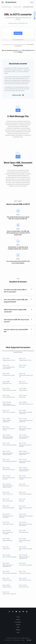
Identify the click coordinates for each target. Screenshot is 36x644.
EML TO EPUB (23, 578)
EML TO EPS (22, 563)
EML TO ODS (6, 443)
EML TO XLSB (23, 435)
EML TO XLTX (23, 443)
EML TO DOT (23, 476)
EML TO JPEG (23, 365)
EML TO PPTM (6, 531)
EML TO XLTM (6, 451)
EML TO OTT (23, 492)
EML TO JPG (6, 365)
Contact (23, 640)
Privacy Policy (19, 46)
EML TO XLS (6, 427)
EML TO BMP (6, 382)
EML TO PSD (6, 389)
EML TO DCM (23, 395)
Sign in (32, 2)
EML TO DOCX (6, 476)
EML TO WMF (23, 389)
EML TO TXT (6, 499)
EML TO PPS (22, 506)
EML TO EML (22, 531)
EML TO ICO (22, 382)
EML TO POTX (23, 522)
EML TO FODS (23, 460)
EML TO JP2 (6, 410)
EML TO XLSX (23, 427)
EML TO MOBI (6, 585)
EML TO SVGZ (23, 419)
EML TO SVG (6, 592)
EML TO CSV (6, 460)
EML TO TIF (22, 359)
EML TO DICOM (7, 402)
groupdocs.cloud (24, 23)
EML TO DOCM (23, 468)
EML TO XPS (6, 571)
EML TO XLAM (23, 451)
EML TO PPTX (6, 514)
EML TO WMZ (6, 419)
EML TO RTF (22, 484)
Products (18, 619)
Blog (18, 627)
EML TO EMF (6, 395)
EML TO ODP (22, 514)
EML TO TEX (22, 571)
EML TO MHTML (23, 555)
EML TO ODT (6, 492)
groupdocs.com (16, 23)
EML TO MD (22, 499)
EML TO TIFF (6, 359)
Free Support (18, 622)
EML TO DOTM (7, 484)
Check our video (17, 95)
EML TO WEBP (23, 402)
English (30, 640)
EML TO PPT (6, 506)
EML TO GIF (22, 374)
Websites (18, 630)
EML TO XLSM (6, 435)
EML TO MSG (23, 539)
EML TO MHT (6, 563)
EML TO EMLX (6, 539)
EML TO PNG (6, 374)
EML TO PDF (6, 578)
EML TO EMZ (22, 410)
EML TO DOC (6, 468)
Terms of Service (30, 45)
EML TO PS (6, 547)
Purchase (18, 625)
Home (18, 617)
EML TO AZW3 (23, 585)
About (18, 632)
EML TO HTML (6, 555)
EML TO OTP (6, 522)
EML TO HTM (23, 547)
